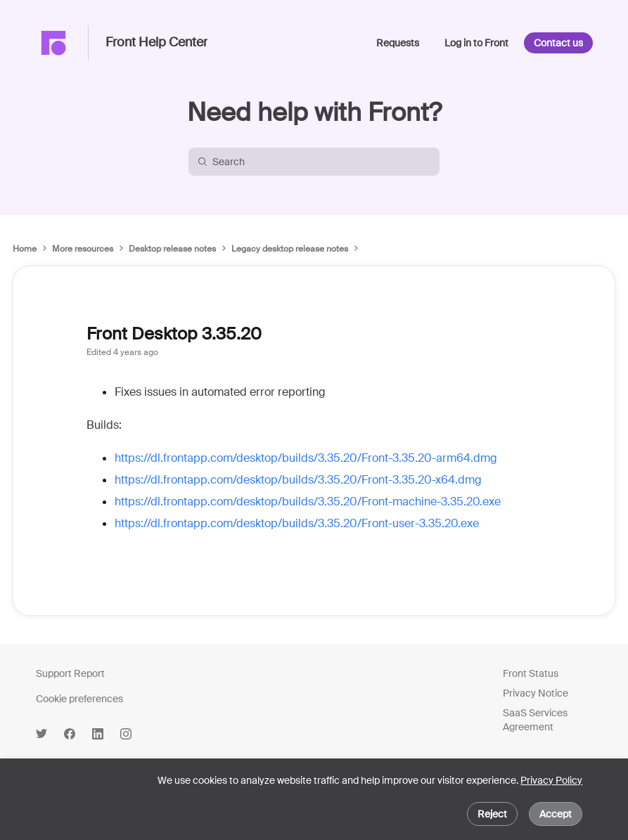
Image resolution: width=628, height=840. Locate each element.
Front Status (531, 673)
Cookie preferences (79, 699)
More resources (83, 249)
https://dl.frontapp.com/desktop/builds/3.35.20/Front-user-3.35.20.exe (297, 523)
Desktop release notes (172, 249)
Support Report (70, 673)
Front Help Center (156, 43)
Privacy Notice (536, 693)
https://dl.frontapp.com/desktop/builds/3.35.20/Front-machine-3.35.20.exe (308, 502)
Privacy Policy (551, 780)
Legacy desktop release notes (290, 249)
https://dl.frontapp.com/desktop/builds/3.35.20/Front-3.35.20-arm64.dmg (306, 458)
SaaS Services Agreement (535, 720)
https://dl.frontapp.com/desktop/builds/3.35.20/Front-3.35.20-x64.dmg (298, 480)
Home (25, 249)
